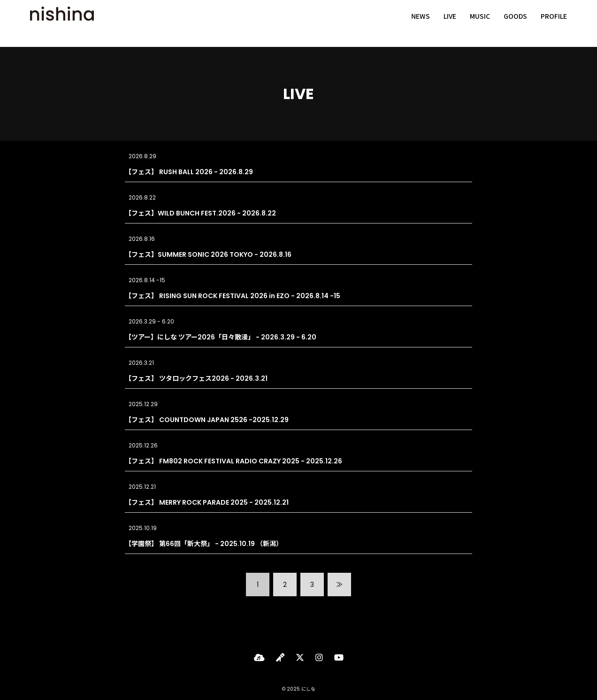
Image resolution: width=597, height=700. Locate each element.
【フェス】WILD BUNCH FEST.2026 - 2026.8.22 (200, 213)
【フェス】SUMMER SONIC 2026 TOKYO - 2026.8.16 (208, 254)
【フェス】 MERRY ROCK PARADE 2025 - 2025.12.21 (207, 502)
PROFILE (554, 23)
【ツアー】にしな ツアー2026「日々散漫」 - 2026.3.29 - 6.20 (221, 337)
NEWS (421, 23)
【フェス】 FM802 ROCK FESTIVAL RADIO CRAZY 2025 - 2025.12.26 (233, 461)
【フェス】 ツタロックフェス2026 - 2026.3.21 (196, 378)
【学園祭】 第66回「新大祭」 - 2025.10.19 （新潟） (204, 544)
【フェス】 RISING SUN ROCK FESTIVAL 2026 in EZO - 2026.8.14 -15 (233, 296)
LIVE (450, 23)
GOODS (515, 23)
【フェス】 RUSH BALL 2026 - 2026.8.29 (189, 172)
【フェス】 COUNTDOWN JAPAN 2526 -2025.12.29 (207, 420)
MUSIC (480, 23)
